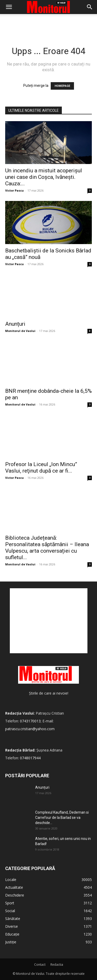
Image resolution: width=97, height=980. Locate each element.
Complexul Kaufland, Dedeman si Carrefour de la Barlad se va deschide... (62, 818)
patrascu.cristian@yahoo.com (30, 729)
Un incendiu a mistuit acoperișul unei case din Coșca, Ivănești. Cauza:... (44, 177)
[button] (9, 7)
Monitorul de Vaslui (20, 331)
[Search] (90, 7)
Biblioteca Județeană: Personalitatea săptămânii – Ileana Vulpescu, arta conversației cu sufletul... (47, 548)
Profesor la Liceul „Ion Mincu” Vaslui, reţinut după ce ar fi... (41, 468)
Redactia (57, 965)
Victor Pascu (14, 190)
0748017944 (30, 758)
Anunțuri (15, 324)
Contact (40, 965)
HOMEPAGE (62, 86)
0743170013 (30, 721)
